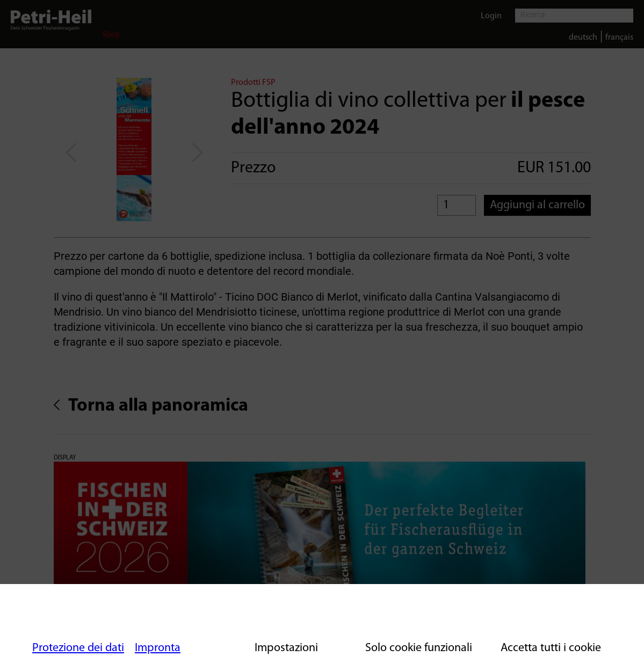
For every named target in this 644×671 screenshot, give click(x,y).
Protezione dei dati (78, 648)
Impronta (158, 648)
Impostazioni (286, 648)
